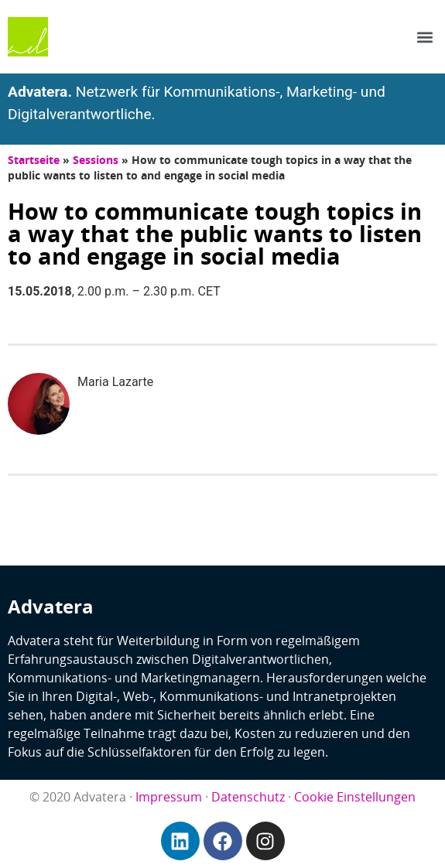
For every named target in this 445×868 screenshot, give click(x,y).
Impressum (169, 797)
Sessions (96, 160)
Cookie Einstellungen (355, 797)
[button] (424, 37)
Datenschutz (248, 797)
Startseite (34, 160)
